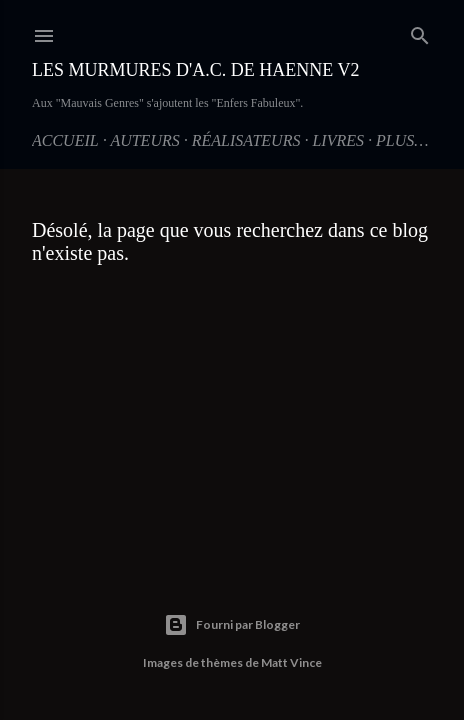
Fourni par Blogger (232, 625)
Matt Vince (291, 662)
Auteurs (144, 140)
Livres (338, 140)
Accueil (65, 140)
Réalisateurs (246, 140)
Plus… (402, 140)
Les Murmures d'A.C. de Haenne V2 (195, 70)
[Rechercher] (420, 32)
